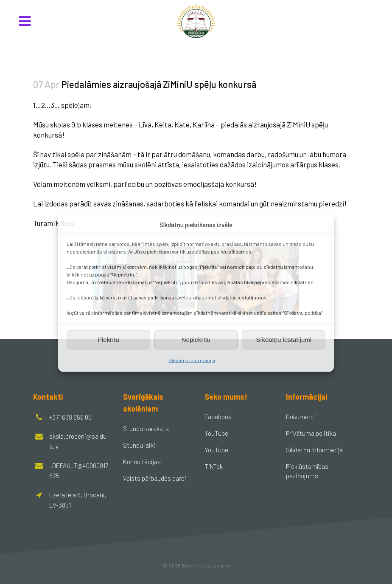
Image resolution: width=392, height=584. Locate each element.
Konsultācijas (142, 462)
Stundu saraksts (146, 429)
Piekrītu (108, 340)
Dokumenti (301, 417)
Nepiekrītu (196, 340)
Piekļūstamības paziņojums (307, 471)
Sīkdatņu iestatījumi (284, 340)
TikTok (214, 466)
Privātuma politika (311, 433)
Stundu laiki (139, 445)
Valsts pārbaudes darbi (155, 478)
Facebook (218, 417)
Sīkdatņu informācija (192, 360)
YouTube (216, 433)
